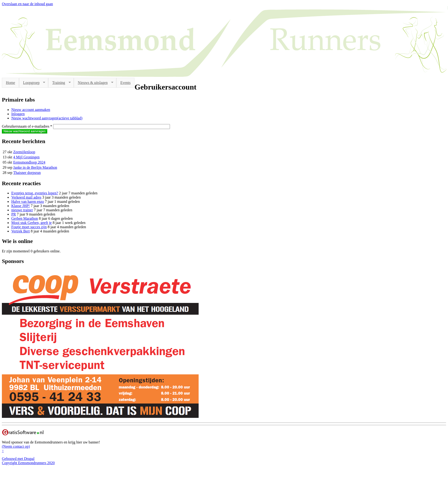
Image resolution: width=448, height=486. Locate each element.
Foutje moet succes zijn (29, 227)
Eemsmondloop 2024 (29, 162)
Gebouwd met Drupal (18, 459)
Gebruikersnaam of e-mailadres (27, 126)
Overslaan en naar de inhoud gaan (27, 4)
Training (59, 83)
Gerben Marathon (25, 218)
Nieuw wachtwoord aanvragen (47, 118)
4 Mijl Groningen (26, 157)
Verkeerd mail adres (26, 197)
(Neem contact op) (16, 446)
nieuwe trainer (22, 210)
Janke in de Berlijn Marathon (35, 167)
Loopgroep (32, 83)
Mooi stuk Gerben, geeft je (31, 223)
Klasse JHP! (21, 206)
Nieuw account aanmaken (31, 110)
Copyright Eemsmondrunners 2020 (28, 463)
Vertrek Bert (21, 231)
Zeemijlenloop (24, 152)
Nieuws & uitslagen (94, 83)
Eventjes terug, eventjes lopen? (35, 193)
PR (14, 214)
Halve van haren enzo (28, 202)
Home (10, 83)
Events (126, 83)
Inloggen (18, 114)
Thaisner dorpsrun (27, 173)
